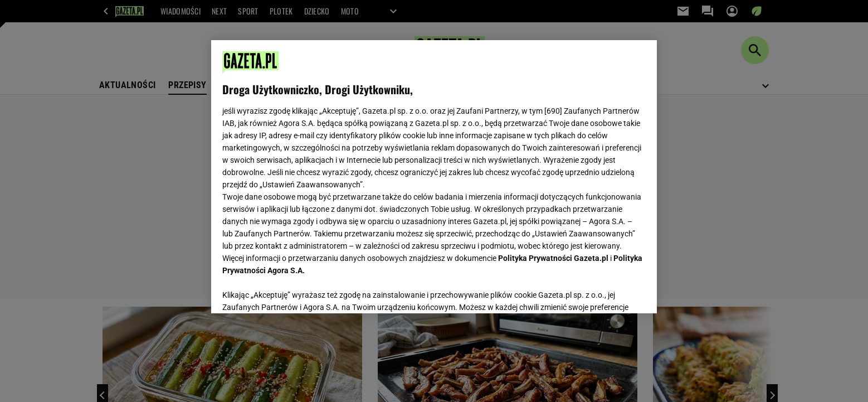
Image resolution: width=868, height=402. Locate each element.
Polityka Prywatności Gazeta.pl (553, 258)
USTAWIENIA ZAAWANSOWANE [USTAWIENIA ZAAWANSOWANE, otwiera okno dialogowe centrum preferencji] (295, 291)
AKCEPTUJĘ (608, 292)
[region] (434, 177)
